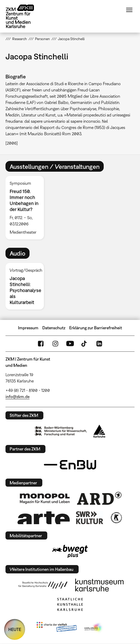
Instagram (55, 344)
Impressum (28, 328)
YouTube (70, 344)
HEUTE (15, 629)
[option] (27, 208)
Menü (129, 10)
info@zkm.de (17, 397)
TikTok (85, 344)
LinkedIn (99, 344)
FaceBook (41, 344)
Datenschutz (54, 328)
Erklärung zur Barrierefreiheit (96, 328)
